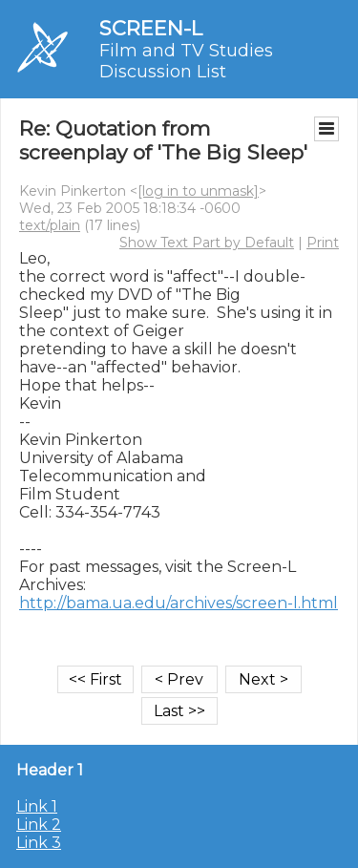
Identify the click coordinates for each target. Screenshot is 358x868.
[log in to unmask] (198, 191)
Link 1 (37, 806)
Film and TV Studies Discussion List (186, 61)
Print (323, 243)
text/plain (50, 225)
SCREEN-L (151, 28)
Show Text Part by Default (207, 243)
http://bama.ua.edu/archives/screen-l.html (179, 603)
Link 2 (39, 825)
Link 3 (39, 843)
